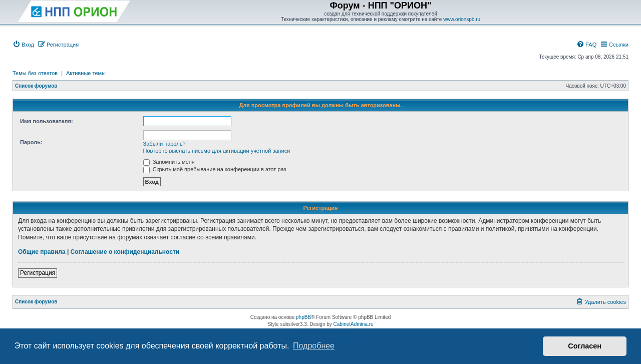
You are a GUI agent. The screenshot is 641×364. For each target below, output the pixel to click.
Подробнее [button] (314, 346)
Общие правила (42, 252)
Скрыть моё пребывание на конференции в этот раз (215, 169)
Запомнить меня (169, 162)
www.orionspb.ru (462, 19)
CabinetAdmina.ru (354, 324)
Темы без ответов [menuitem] (35, 73)
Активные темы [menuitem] (86, 73)
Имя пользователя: (47, 121)
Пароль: (31, 142)
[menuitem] (23, 45)
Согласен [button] (585, 346)
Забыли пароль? (165, 144)
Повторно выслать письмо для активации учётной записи (217, 151)
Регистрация (38, 273)
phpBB (303, 317)
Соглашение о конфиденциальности (125, 252)
